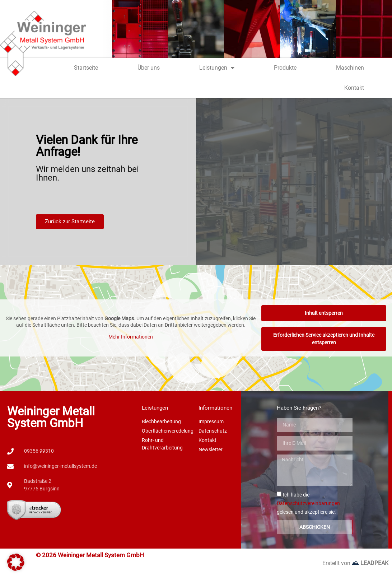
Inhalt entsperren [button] (324, 313)
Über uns (149, 68)
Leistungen (217, 68)
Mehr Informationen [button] (131, 337)
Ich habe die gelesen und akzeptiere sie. (308, 503)
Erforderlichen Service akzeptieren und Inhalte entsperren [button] (324, 339)
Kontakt (354, 88)
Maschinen (350, 68)
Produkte (285, 68)
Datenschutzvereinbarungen (308, 503)
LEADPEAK (370, 563)
